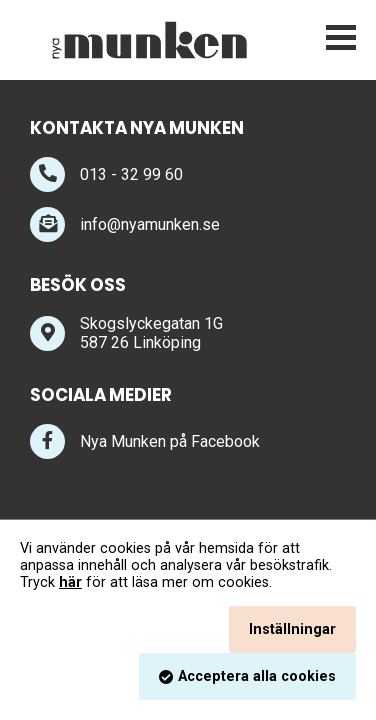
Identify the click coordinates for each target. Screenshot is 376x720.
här (70, 582)
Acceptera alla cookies (257, 676)
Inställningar (292, 629)
